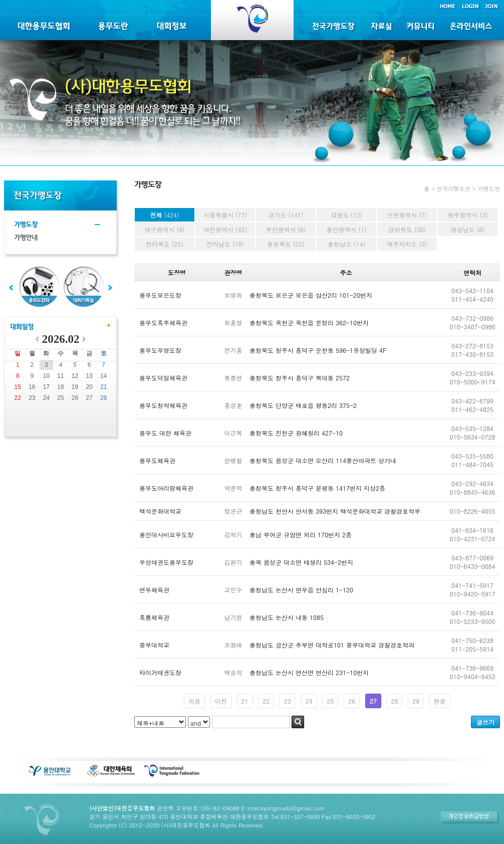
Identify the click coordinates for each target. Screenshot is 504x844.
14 (103, 376)
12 (75, 376)
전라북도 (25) (165, 244)
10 (46, 376)
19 (75, 387)
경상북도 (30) (407, 229)
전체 (164, 215)
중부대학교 (154, 645)
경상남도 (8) (467, 229)
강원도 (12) (346, 215)
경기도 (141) (286, 215)
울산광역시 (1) (346, 229)
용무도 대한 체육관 (165, 433)
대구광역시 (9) (164, 229)
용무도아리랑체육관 (166, 488)
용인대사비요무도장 (166, 535)
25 (60, 398)
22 (18, 398)
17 (46, 387)
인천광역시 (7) (407, 215)
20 (89, 387)
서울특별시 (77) (225, 215)
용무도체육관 (157, 460)
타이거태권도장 (160, 672)
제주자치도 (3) (407, 244)
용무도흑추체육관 (163, 323)
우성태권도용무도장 (166, 562)
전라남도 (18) (225, 244)
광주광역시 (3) (467, 215)
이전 (221, 701)
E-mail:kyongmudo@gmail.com (283, 808)
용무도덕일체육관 (163, 378)
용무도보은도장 (160, 295)
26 (75, 398)
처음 (194, 701)
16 (32, 387)
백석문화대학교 (160, 511)
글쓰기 (485, 722)
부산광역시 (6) (286, 229)
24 (46, 398)
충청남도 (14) (346, 244)
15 (18, 387)
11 (60, 376)
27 (89, 398)
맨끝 (440, 701)
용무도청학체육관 (163, 405)
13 (89, 376)
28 (103, 398)
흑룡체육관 (154, 617)
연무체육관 (154, 590)
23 (32, 398)
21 (103, 387)
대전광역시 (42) (225, 229)
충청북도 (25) (286, 244)
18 (60, 387)
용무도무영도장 (160, 350)
